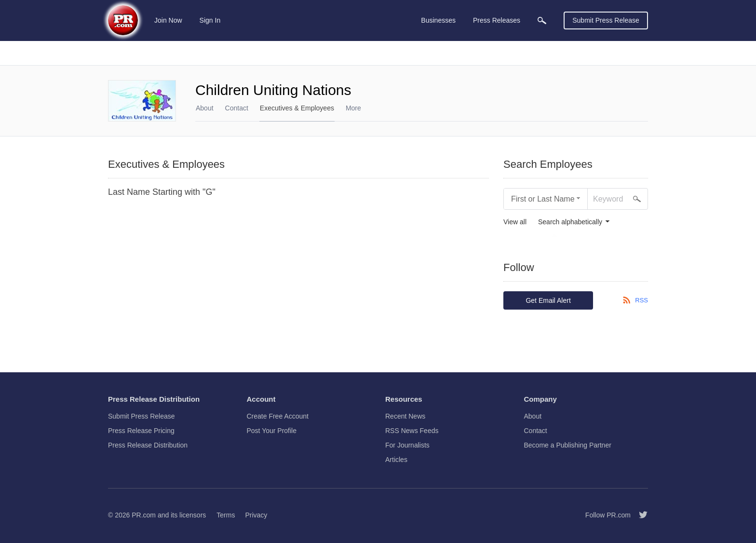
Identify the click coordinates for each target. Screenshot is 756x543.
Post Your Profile (272, 431)
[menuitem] (542, 20)
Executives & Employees (297, 108)
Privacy (256, 515)
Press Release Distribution (148, 445)
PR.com (144, 515)
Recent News (405, 416)
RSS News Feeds (412, 431)
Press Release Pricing (141, 431)
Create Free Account (278, 416)
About (205, 108)
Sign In (210, 20)
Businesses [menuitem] (438, 20)
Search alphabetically (570, 222)
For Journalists (407, 445)
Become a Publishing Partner (568, 445)
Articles (396, 460)
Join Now (168, 20)
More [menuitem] (353, 108)
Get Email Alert (548, 300)
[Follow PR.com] (639, 515)
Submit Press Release (606, 20)
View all (515, 222)
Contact (237, 108)
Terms (226, 515)
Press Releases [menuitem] (497, 20)
